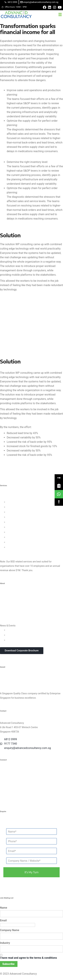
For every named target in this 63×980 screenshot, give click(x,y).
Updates (11, 630)
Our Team (5, 600)
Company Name (10, 930)
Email (3, 920)
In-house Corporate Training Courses (26, 640)
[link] (59, 486)
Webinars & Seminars (18, 635)
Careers (4, 621)
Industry (5, 943)
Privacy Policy (7, 616)
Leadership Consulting (18, 502)
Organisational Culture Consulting (24, 507)
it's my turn (32, 872)
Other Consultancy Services (14, 552)
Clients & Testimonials (12, 605)
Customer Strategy (16, 512)
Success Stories (8, 610)
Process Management (18, 522)
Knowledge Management (20, 537)
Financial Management (19, 527)
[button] (60, 15)
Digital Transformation (18, 532)
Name (4, 908)
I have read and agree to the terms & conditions (28, 958)
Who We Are (6, 595)
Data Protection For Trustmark (23, 547)
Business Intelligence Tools (21, 542)
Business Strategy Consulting (15, 498)
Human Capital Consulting (20, 517)
